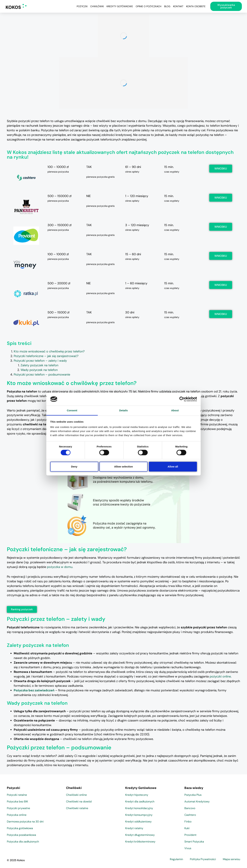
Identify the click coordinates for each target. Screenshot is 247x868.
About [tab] (175, 410)
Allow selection (123, 467)
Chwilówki (97, 6)
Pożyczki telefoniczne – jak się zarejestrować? (46, 356)
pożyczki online (220, 676)
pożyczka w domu (60, 567)
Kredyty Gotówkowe (120, 6)
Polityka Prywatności (203, 859)
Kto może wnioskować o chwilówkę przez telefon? (49, 351)
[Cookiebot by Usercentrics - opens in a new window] (182, 399)
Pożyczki (82, 6)
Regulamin (176, 859)
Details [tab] (123, 410)
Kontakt (178, 6)
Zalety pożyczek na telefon (39, 365)
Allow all (173, 467)
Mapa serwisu (231, 859)
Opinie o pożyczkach (149, 6)
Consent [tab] (72, 410)
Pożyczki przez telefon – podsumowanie (42, 375)
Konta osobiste (196, 6)
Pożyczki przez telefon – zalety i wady (40, 361)
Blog (167, 6)
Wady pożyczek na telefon (39, 370)
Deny (74, 467)
